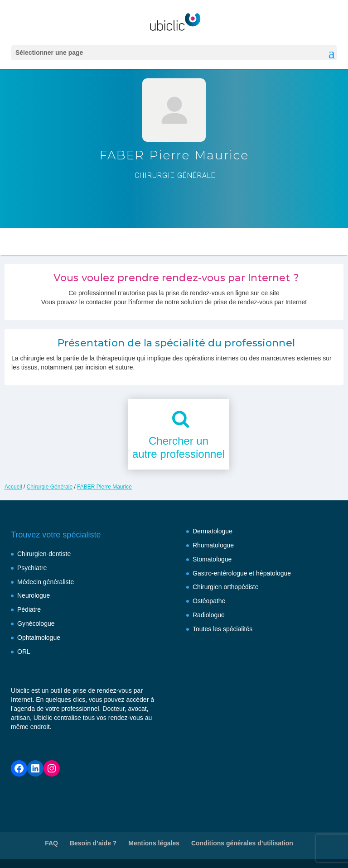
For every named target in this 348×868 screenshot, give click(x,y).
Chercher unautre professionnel (179, 447)
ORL (24, 652)
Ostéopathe (209, 601)
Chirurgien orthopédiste (226, 587)
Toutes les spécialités (222, 629)
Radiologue (209, 615)
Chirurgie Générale (50, 487)
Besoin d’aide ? (93, 843)
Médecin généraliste (46, 582)
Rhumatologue (213, 545)
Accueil (13, 487)
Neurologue (34, 595)
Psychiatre (32, 568)
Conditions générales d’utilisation (242, 843)
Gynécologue (36, 623)
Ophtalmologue (39, 638)
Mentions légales (154, 843)
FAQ (51, 843)
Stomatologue (212, 559)
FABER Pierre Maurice (104, 487)
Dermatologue (213, 531)
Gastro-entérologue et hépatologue (242, 573)
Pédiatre (29, 609)
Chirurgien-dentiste (44, 554)
